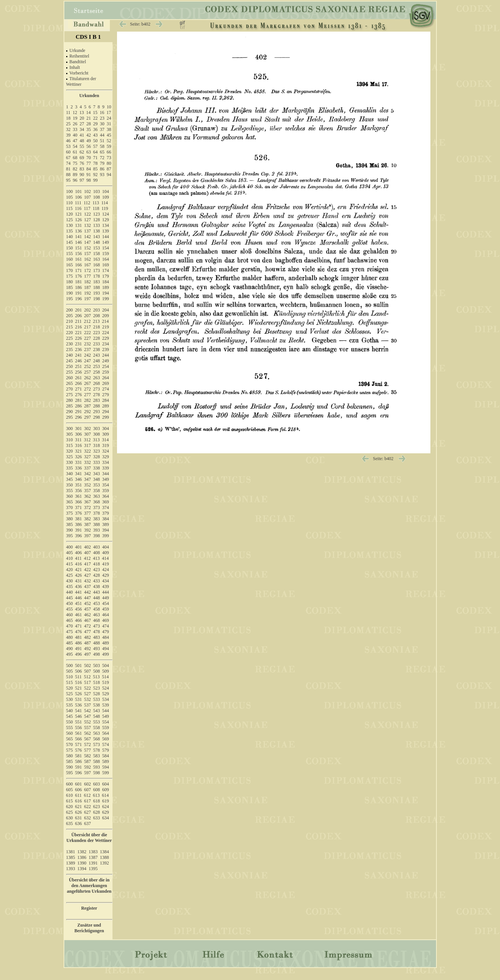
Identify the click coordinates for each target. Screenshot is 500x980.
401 (79, 547)
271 (79, 389)
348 (97, 479)
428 (97, 575)
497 (88, 654)
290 (70, 412)
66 (109, 152)
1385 (71, 857)
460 (70, 615)
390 (70, 530)
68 (75, 158)
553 (97, 722)
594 (106, 767)
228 (97, 338)
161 (79, 259)
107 (88, 197)
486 (79, 643)
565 (70, 739)
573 (97, 744)
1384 (105, 852)
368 (97, 502)
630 (70, 818)
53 (68, 146)
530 (70, 699)
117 (87, 208)
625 (70, 812)
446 (79, 598)
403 (97, 547)
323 (97, 451)
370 (70, 507)
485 (70, 643)
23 (102, 118)
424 (106, 570)
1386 (82, 857)
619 (106, 801)
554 (106, 722)
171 (79, 270)
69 (82, 158)
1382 (82, 852)
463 (97, 615)
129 (106, 220)
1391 (93, 863)
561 (79, 733)
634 (106, 818)
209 (106, 316)
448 (97, 598)
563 (97, 733)
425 (70, 575)
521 (79, 688)
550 (70, 722)
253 (97, 366)
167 (88, 265)
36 (96, 129)
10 (109, 107)
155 (70, 254)
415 (70, 564)
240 (70, 355)
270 (70, 389)
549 (106, 716)
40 (75, 135)
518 (97, 682)
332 (88, 462)
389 (106, 524)
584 (106, 756)
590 (70, 767)
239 (106, 349)
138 (97, 231)
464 (106, 615)
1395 (93, 869)
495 (70, 654)
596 (79, 773)
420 (70, 570)
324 (106, 451)
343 (97, 474)
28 (89, 124)
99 (96, 180)
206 (79, 316)
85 (96, 169)
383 (97, 519)
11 (68, 112)
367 (88, 502)
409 (106, 553)
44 (102, 135)
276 (79, 395)
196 (79, 299)
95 (68, 180)
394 (106, 530)
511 (79, 677)
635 (70, 824)
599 (106, 773)
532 (88, 699)
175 (70, 276)
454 (106, 603)
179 (106, 276)
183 (97, 282)
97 (82, 180)
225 (70, 338)
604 (106, 784)
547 (88, 716)
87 (109, 169)
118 (96, 208)
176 (79, 276)
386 (79, 524)
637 (88, 824)
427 (88, 575)
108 (97, 197)
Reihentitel (80, 56)
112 (87, 203)
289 (106, 406)
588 (97, 761)
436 (79, 586)
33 (75, 129)
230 (70, 344)
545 (70, 716)
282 (88, 400)
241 (79, 355)
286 (79, 406)
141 (79, 237)
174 (106, 270)
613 (96, 795)
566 (79, 739)
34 (82, 129)
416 (79, 564)
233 (97, 344)
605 (70, 790)
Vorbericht (79, 73)
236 (79, 349)
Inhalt (75, 67)
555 (70, 728)
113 (96, 203)
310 (70, 440)
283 (97, 400)
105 (70, 197)
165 (70, 265)
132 (88, 225)
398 (97, 536)
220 (70, 333)
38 (109, 129)
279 (106, 395)
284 (106, 400)
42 (89, 135)
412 (87, 558)
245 (70, 361)
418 (97, 564)
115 (70, 208)
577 (88, 750)
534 (106, 699)
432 (88, 581)
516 (79, 682)
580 (70, 756)
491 (79, 649)
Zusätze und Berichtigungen (89, 928)
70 (89, 158)
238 (97, 349)
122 (88, 214)
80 (109, 163)
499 (106, 654)
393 (97, 530)
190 (70, 293)
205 (70, 316)
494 (106, 649)
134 (106, 225)
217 (88, 327)
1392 (105, 863)
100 (70, 191)
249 (106, 361)
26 (75, 124)
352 (88, 485)
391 (79, 530)
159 (106, 254)
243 (97, 355)
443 (97, 592)
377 (88, 513)
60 (68, 152)
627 (88, 812)
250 (70, 366)
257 (88, 372)
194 (106, 293)
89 (75, 175)
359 (106, 491)
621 (79, 807)
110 (70, 203)
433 (97, 581)
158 (97, 254)
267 (88, 383)
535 (70, 705)
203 (97, 310)
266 (79, 383)
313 (96, 440)
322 (88, 451)
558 (97, 728)
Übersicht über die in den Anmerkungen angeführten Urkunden (89, 886)
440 (70, 592)
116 (78, 208)
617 (88, 801)
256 (79, 372)
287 (88, 406)
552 (88, 722)
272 (88, 389)
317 (88, 445)
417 (88, 564)
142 (88, 237)
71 (96, 158)
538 (97, 705)
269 (106, 383)
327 (88, 457)
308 (97, 434)
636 (79, 824)
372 (88, 507)
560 (70, 733)
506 (79, 671)
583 (97, 756)
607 (88, 790)
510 (70, 677)
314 (105, 440)
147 (88, 242)
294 (106, 412)
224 (106, 333)
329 (106, 457)
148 (97, 242)
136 (79, 231)
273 (97, 389)
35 (89, 129)
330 (70, 462)
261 (79, 378)
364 (106, 496)
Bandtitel (78, 62)
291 (79, 412)
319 (106, 445)
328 (97, 457)
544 (106, 711)
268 (97, 383)
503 (97, 665)
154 (106, 248)
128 (97, 220)
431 (79, 581)
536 (79, 705)
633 (97, 818)
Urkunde (78, 50)
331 (79, 462)
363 (97, 496)
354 (106, 485)
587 (88, 761)
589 (106, 761)
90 (82, 175)
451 (79, 603)
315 (70, 445)
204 (106, 310)
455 (70, 609)
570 (70, 744)
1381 (71, 852)
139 (106, 231)
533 (97, 699)
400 (70, 547)
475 (70, 632)
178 (97, 276)
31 (109, 124)
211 (79, 321)
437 (88, 586)
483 (97, 637)
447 (88, 598)
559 (106, 728)
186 (79, 287)
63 (89, 152)
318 (97, 445)
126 (79, 220)
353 (97, 485)
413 (96, 558)
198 (97, 299)
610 (70, 795)
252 (88, 366)
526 (79, 694)
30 (102, 124)
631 (79, 818)
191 (79, 293)
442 (88, 592)
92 (96, 175)
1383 (93, 852)
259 (106, 372)
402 (88, 547)
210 (70, 321)
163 (97, 259)
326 (79, 457)
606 (79, 790)
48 (82, 141)
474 (106, 626)
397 (88, 536)
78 (96, 163)
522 (88, 688)
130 (70, 225)
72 (102, 158)
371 (79, 507)
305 (70, 434)
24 (109, 118)
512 (87, 677)
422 (88, 570)
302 (88, 428)
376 (79, 513)
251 (79, 366)
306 (79, 434)
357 (88, 491)
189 (106, 287)
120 (70, 214)
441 (79, 592)
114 (105, 203)
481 (79, 637)
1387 (93, 857)
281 (79, 400)
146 (79, 242)
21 (89, 118)
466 (79, 620)
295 (70, 417)
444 (106, 592)
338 (97, 468)
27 (82, 124)
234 (106, 344)
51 (102, 141)
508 (97, 671)
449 (106, 598)
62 (82, 152)
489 (106, 643)
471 (79, 626)
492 (88, 649)
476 (79, 632)
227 (88, 338)
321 (79, 451)
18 (68, 118)
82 (75, 169)
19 (75, 118)
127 (88, 220)
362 (88, 496)
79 (102, 163)
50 (96, 141)
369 (106, 502)
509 (106, 671)
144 (106, 237)
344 (106, 474)
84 (89, 169)
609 (106, 790)
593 (97, 767)
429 (106, 575)
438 (97, 586)
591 (79, 767)
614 (105, 795)
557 (88, 728)
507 (88, 671)
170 (70, 270)
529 (106, 694)
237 (88, 349)
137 (88, 231)
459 (106, 609)
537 (88, 705)
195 (70, 299)
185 (70, 287)
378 (97, 513)
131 (79, 225)
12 (75, 112)
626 (79, 812)
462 (88, 615)
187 (88, 287)
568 (97, 739)
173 (97, 270)
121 (79, 214)
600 (70, 784)
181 (79, 282)
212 (87, 321)
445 (70, 598)
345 (70, 479)
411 (79, 558)
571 (79, 744)
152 (88, 248)
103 (97, 191)
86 (102, 169)
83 (82, 169)
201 (79, 310)
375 (70, 513)
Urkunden (89, 96)
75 (75, 163)
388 (97, 524)
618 (97, 801)
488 (97, 643)
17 (109, 112)
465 (70, 620)
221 (79, 333)
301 (79, 428)
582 (88, 756)
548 (97, 716)
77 (89, 163)
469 (106, 620)
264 (106, 378)
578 (97, 750)
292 (88, 412)
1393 (71, 869)
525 (70, 694)
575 (70, 750)
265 (70, 383)
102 (88, 191)
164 (106, 259)
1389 (71, 863)
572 (88, 744)
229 (106, 338)
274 (106, 389)
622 (88, 807)
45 (109, 135)
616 (79, 801)
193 (97, 293)
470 (70, 626)
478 (97, 632)
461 (79, 615)
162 (88, 259)
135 (70, 231)
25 (68, 124)
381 (79, 519)
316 (79, 445)
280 (70, 400)
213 (96, 321)
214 (105, 321)
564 (106, 733)
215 (70, 327)
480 (70, 637)
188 (97, 287)
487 (88, 643)
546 (79, 716)
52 (109, 141)
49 (89, 141)
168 (97, 265)
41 (82, 135)
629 (106, 812)
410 (70, 558)
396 (79, 536)
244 (106, 355)
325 (70, 457)
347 (88, 479)
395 (70, 536)
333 (97, 462)
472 (88, 626)
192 (88, 293)
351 (79, 485)
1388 (105, 857)
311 (79, 440)
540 (70, 711)
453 (97, 603)
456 (79, 609)
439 (106, 586)
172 (88, 270)
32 (68, 129)
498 (97, 654)
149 (106, 242)
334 (106, 462)
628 (97, 812)
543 (97, 711)
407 (88, 553)
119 (105, 208)
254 (106, 366)
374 (106, 507)
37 (102, 129)
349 (106, 479)
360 (70, 496)
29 (96, 124)
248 (97, 361)
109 (106, 197)
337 (88, 468)
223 (97, 333)
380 (70, 519)
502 (88, 665)
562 (88, 733)
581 (79, 756)
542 (88, 711)
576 (79, 750)
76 (82, 163)
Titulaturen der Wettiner (81, 81)
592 (88, 767)
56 (89, 146)
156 (79, 254)
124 (106, 214)
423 (97, 570)
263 (97, 378)
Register (89, 908)
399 (106, 536)
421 (79, 570)
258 (97, 372)
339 (106, 468)
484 (106, 637)
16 (102, 112)
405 (70, 553)
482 (88, 637)
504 (106, 665)
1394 (82, 869)
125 (70, 220)
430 (70, 581)
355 (70, 491)
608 (97, 790)
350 (70, 485)
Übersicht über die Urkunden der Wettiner (89, 838)
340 (70, 474)
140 (70, 237)
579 (106, 750)
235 (70, 349)
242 (88, 355)
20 (82, 118)
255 (70, 372)
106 (79, 197)
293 (97, 412)
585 (70, 761)
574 (106, 744)
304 (106, 428)
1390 (82, 863)
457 (88, 609)
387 (88, 524)
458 (97, 609)
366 (79, 502)
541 (79, 711)
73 (109, 158)
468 (97, 620)
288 (97, 406)
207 (88, 316)
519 (106, 682)
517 (88, 682)
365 (70, 502)
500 (70, 665)
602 (88, 784)
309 (106, 434)
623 (97, 807)
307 (88, 434)
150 (70, 248)
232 (88, 344)
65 (102, 152)
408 (97, 553)
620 (70, 807)
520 (70, 688)
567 (88, 739)
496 (79, 654)
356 (79, 491)
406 (79, 553)
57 (96, 146)
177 (88, 276)
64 (96, 152)
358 (97, 491)
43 (96, 135)
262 (88, 378)
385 (70, 524)
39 (68, 135)
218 (97, 327)
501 (79, 665)
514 (105, 677)
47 (75, 141)
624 (106, 807)
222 (88, 333)
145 (70, 242)
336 (79, 468)
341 (79, 474)
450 (70, 603)
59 (109, 146)
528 (97, 694)
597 (88, 773)
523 (97, 688)
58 (102, 146)
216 (79, 327)
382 (88, 519)
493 (97, 649)
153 (97, 248)
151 (79, 248)
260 (70, 378)
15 (95, 112)
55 (82, 146)
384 (106, 519)
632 (88, 818)
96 (75, 180)
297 (88, 417)
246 (79, 361)
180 (70, 282)
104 (106, 191)
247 (88, 361)
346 (79, 479)
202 (88, 310)
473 (97, 626)
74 (68, 163)
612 (87, 795)
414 (105, 558)
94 (109, 175)
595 (70, 773)
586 (79, 761)
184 (106, 282)
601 (79, 784)
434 (106, 581)
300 (70, 428)
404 (106, 547)
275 (70, 395)
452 (88, 603)
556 (79, 728)
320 (70, 451)
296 (79, 417)
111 (78, 203)
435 (70, 586)
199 (106, 299)
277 (88, 395)
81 (68, 169)
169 (106, 265)
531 (79, 699)
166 (79, 265)
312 (87, 440)
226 (79, 338)
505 (70, 671)
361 (79, 496)
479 (106, 632)
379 (106, 513)
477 (88, 632)
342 (88, 474)
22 (96, 118)
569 (106, 739)
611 (79, 795)
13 (82, 112)
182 (88, 282)
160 (70, 259)
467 (88, 620)
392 (88, 530)
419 (106, 564)
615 (70, 801)
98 (89, 180)
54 (75, 146)
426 (79, 575)
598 (97, 773)
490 (70, 649)
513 (96, 677)
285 (70, 406)
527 (88, 694)
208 (97, 316)
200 (70, 310)
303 (97, 428)
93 (102, 175)
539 (106, 705)
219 (106, 327)
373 (97, 507)
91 (89, 175)
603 (97, 784)
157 (88, 254)
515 (70, 682)
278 (97, 395)
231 (79, 344)
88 (68, 175)
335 (70, 468)
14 (88, 112)
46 (68, 141)
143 (97, 237)
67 (68, 158)
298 (97, 417)
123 (97, 214)
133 (97, 225)
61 (75, 152)
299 (106, 417)
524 (106, 688)
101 (79, 191)
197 (88, 299)
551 (79, 722)
